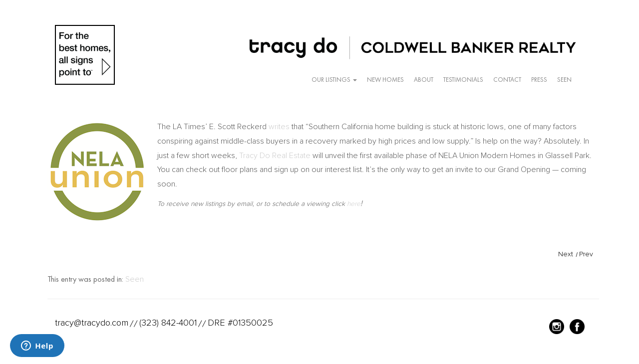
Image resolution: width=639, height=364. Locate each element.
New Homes (385, 80)
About (424, 80)
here (354, 204)
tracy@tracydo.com (92, 323)
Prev (586, 254)
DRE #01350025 (240, 323)
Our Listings (334, 80)
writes (279, 127)
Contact (507, 80)
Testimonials (463, 80)
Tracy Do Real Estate (275, 156)
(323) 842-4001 (168, 323)
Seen (564, 80)
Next (566, 254)
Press (539, 80)
